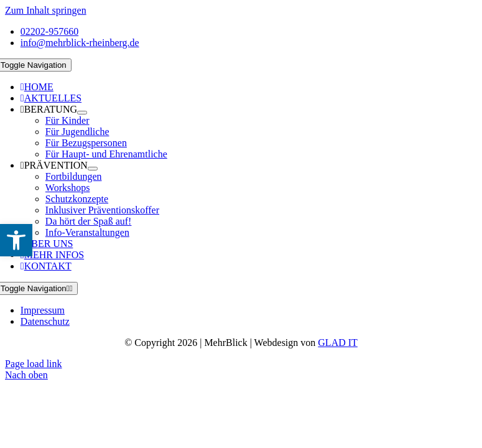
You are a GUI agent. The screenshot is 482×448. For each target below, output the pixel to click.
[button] (16, 240)
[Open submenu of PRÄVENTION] (93, 169)
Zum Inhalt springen (46, 10)
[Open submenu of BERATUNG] (82, 113)
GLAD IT (338, 343)
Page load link (34, 364)
